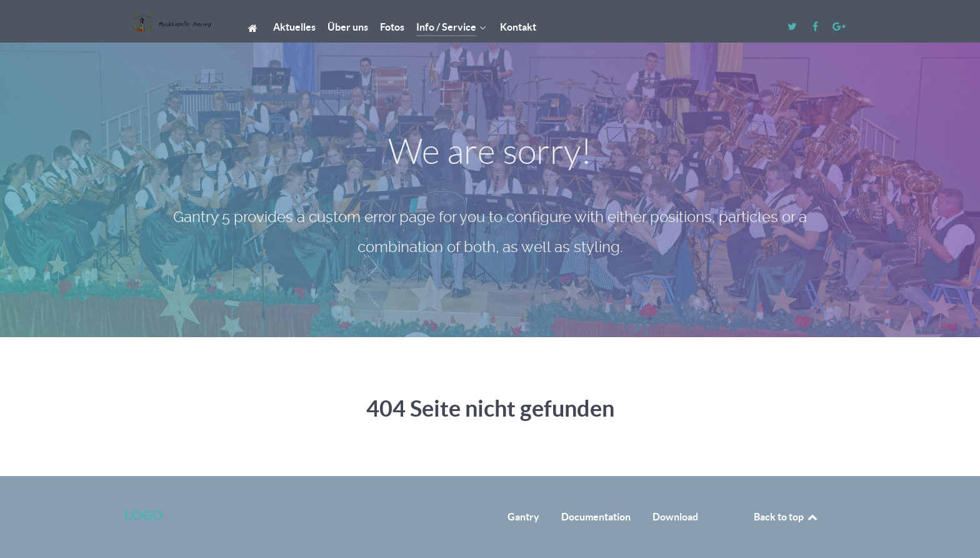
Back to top (786, 517)
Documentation (596, 517)
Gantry (523, 517)
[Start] (255, 27)
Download (675, 517)
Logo (143, 515)
